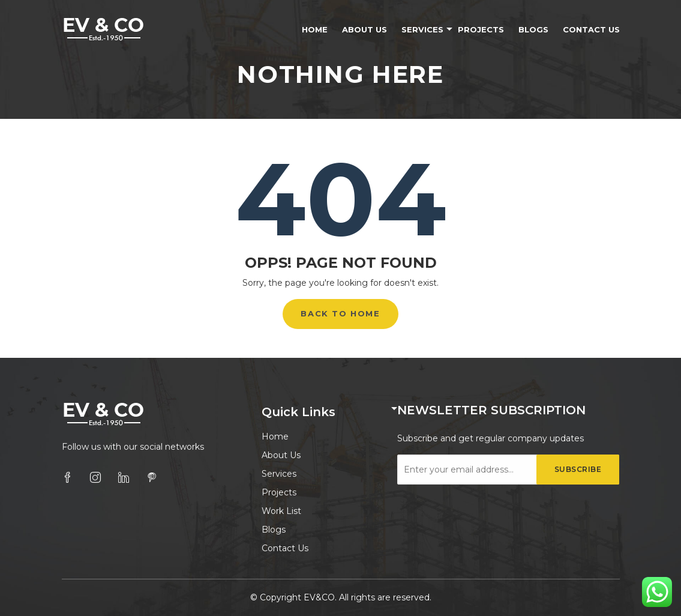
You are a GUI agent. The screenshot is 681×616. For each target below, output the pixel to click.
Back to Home (340, 313)
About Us (364, 29)
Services (422, 29)
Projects (481, 29)
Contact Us (591, 29)
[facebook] (67, 477)
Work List (281, 511)
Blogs (533, 29)
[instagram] (95, 477)
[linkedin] (124, 477)
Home (315, 29)
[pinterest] (152, 477)
